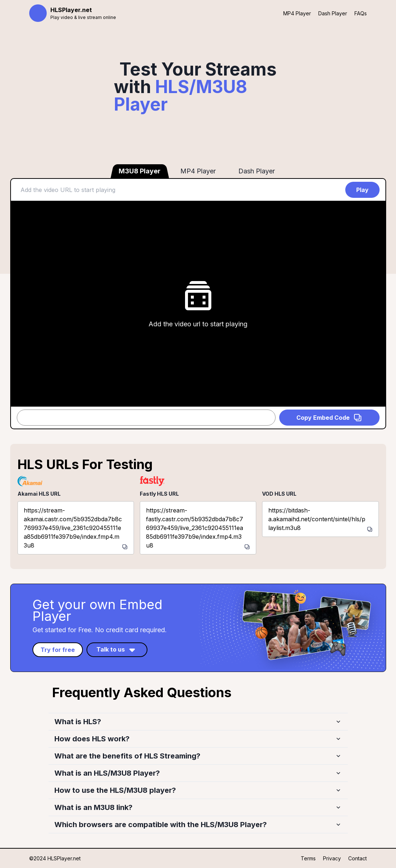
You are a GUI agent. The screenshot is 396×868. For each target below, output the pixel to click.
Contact (357, 858)
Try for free (58, 650)
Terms (308, 858)
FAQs (361, 13)
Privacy (332, 858)
